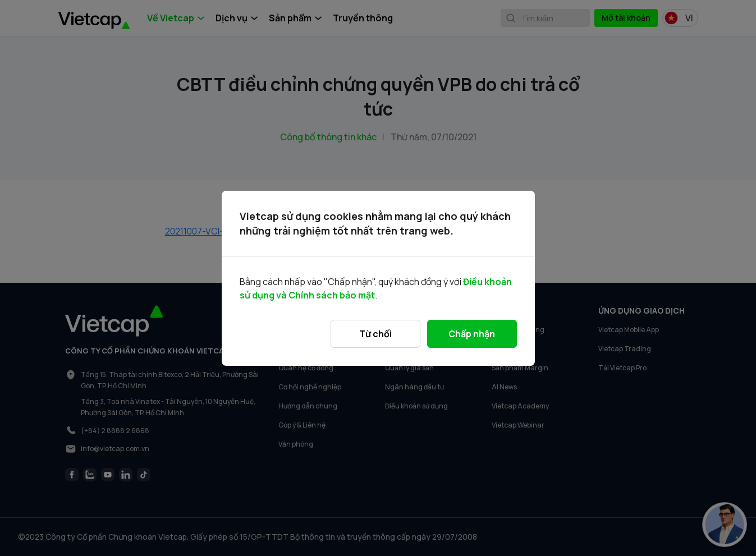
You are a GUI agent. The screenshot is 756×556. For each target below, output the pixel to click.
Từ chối (375, 334)
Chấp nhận (472, 334)
